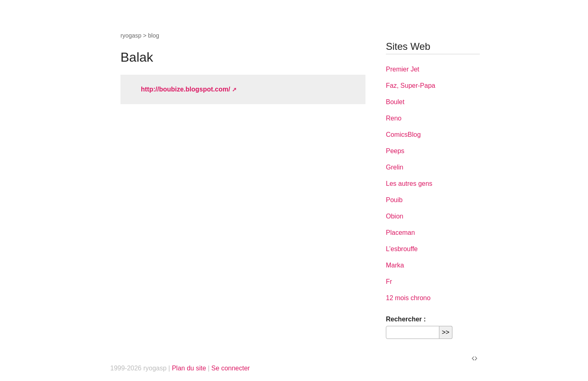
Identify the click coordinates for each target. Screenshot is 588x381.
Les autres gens (409, 184)
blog (154, 36)
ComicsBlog (403, 135)
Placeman (400, 233)
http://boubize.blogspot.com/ (186, 89)
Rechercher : (406, 319)
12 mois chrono (408, 298)
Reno (394, 118)
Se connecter (231, 368)
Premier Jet (403, 69)
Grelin (395, 167)
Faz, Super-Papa (411, 86)
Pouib (394, 200)
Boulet (395, 102)
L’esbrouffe (402, 249)
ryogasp (131, 36)
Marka (395, 265)
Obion (395, 216)
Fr (389, 282)
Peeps (395, 151)
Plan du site (189, 368)
